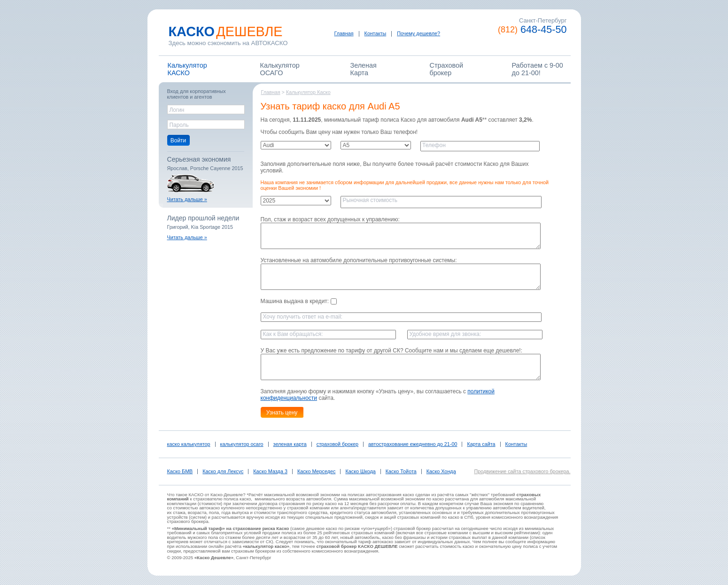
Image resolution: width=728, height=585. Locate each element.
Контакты (376, 33)
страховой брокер (337, 444)
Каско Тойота (401, 471)
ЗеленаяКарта (364, 69)
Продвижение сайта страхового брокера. (522, 471)
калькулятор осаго (242, 444)
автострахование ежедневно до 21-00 (413, 444)
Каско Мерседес (317, 471)
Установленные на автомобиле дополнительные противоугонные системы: (359, 260)
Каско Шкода (360, 471)
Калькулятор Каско (308, 92)
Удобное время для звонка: (445, 334)
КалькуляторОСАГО (280, 69)
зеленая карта (290, 444)
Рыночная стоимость (370, 200)
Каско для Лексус (223, 471)
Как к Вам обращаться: (293, 334)
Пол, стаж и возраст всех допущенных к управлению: (330, 219)
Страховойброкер (447, 69)
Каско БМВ (180, 471)
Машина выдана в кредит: (299, 301)
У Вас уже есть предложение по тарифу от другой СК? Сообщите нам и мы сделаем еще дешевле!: (391, 351)
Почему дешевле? (418, 33)
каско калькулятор (189, 444)
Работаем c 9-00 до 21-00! (538, 69)
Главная (344, 33)
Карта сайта (481, 444)
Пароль (179, 125)
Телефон (434, 145)
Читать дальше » (187, 199)
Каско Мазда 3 (270, 471)
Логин (177, 110)
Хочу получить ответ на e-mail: (303, 317)
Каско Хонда (441, 471)
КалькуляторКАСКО (187, 69)
